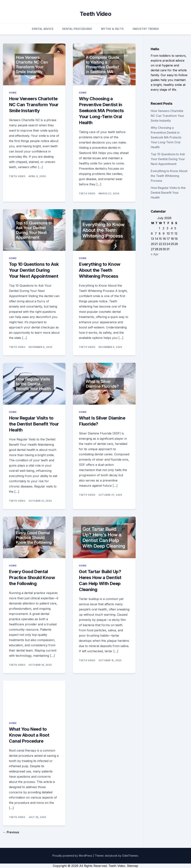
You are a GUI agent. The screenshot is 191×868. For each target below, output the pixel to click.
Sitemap (133, 866)
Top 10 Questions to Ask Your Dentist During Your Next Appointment (34, 270)
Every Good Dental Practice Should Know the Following (32, 578)
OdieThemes (130, 856)
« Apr (155, 254)
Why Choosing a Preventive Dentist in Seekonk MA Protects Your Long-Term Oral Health (101, 111)
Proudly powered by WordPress (73, 856)
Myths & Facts (112, 29)
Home (13, 93)
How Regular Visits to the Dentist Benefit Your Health (34, 424)
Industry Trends (146, 29)
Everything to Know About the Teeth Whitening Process (100, 270)
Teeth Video (95, 14)
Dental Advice (43, 29)
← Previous (11, 832)
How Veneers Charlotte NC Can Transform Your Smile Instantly (34, 105)
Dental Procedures (77, 29)
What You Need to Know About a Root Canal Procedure (29, 735)
